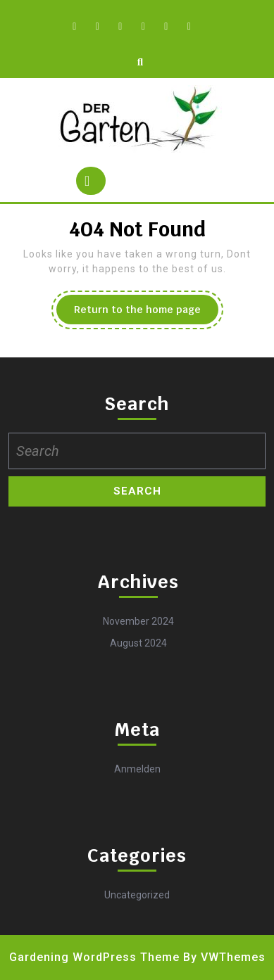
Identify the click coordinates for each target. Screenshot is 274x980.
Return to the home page (146, 313)
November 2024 (138, 621)
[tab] (91, 181)
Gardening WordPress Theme (94, 957)
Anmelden (137, 769)
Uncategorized (137, 895)
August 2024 (138, 643)
